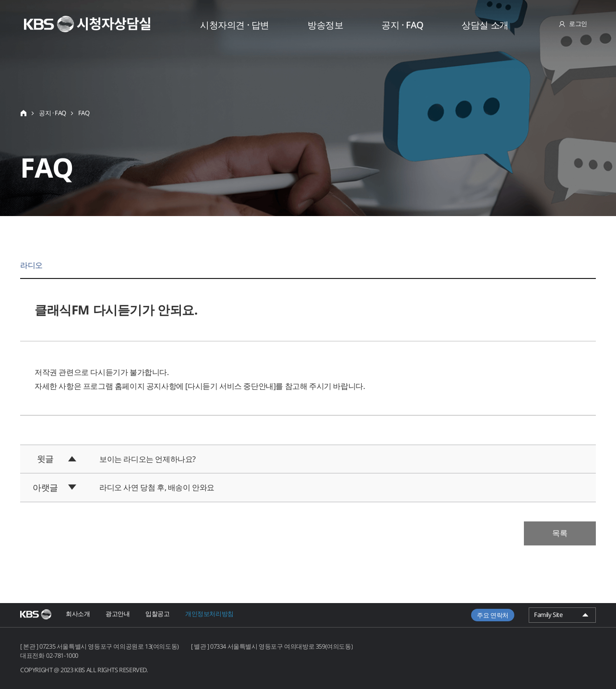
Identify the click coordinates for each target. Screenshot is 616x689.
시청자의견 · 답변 (235, 25)
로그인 (578, 24)
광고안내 (118, 614)
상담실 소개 (485, 25)
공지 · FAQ (402, 25)
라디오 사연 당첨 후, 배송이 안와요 (157, 487)
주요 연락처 (493, 615)
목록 (560, 533)
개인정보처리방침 (209, 614)
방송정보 (325, 25)
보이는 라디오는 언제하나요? (148, 459)
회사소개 (78, 614)
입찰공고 (157, 614)
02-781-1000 (62, 655)
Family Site (562, 616)
